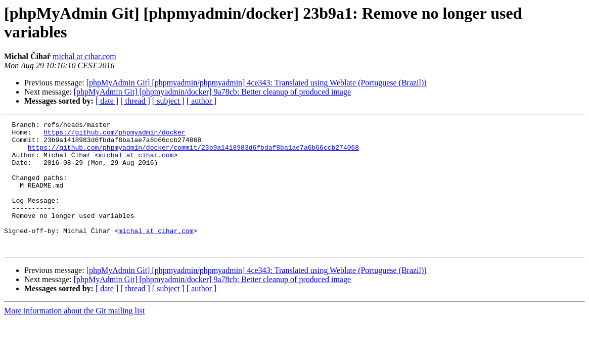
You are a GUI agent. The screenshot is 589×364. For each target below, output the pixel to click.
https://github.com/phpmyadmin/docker (115, 135)
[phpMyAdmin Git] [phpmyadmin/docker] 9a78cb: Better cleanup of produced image (212, 92)
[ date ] (107, 101)
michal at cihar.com (84, 56)
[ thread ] (135, 101)
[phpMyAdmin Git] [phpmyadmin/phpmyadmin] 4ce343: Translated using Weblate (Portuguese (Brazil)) (257, 83)
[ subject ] (168, 101)
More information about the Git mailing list (74, 336)
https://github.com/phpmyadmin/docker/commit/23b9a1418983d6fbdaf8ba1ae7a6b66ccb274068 (193, 153)
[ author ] (202, 101)
